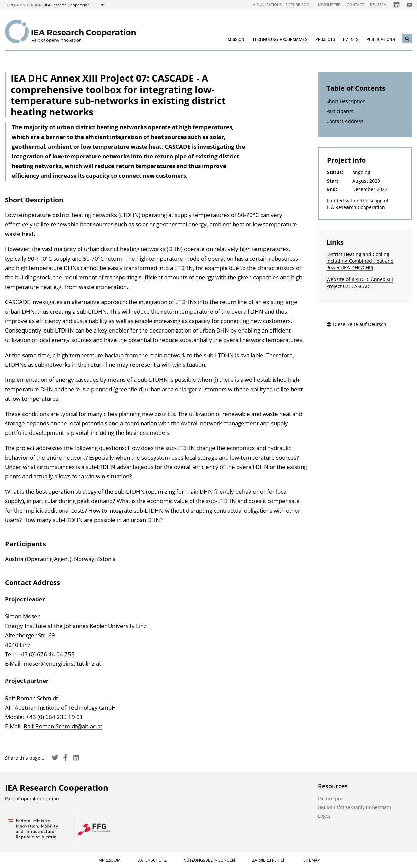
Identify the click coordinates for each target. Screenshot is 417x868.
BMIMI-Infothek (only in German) (355, 807)
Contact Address (345, 121)
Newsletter (329, 5)
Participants (340, 111)
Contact (355, 5)
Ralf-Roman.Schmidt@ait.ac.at (63, 726)
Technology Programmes (280, 39)
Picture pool (298, 5)
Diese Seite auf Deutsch (356, 324)
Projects (325, 39)
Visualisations (267, 5)
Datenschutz (152, 860)
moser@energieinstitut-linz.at (62, 663)
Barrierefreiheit (269, 860)
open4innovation (24, 5)
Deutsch (378, 5)
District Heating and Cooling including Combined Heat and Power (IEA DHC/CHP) (360, 261)
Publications (381, 39)
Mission (236, 39)
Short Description (346, 101)
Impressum (109, 860)
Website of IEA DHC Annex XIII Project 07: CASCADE (360, 283)
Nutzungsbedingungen (209, 860)
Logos (324, 816)
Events (351, 39)
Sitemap (312, 860)
